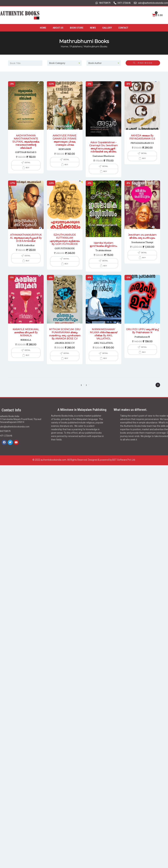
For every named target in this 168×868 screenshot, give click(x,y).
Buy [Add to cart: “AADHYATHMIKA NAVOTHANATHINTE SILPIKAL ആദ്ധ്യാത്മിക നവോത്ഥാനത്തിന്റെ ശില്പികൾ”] (27, 168)
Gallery (107, 27)
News (93, 27)
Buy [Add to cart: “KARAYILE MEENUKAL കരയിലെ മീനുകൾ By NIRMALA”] (27, 355)
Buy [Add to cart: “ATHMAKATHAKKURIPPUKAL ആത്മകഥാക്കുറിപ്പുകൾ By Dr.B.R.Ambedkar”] (27, 261)
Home (43, 27)
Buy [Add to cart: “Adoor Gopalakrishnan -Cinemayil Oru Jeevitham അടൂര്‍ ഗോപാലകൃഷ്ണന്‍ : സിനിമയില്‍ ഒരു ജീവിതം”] (105, 171)
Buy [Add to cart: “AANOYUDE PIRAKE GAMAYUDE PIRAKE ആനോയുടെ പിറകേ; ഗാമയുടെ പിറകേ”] (66, 165)
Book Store (77, 27)
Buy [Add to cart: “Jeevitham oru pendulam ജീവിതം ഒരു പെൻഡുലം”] (144, 258)
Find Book (143, 63)
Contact (123, 27)
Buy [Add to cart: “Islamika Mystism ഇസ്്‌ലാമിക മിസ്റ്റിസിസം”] (105, 266)
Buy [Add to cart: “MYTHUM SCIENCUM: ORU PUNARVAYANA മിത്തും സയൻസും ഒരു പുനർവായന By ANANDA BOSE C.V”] (66, 358)
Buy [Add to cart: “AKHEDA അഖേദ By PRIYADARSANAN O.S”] (144, 158)
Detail (27, 163)
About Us (58, 27)
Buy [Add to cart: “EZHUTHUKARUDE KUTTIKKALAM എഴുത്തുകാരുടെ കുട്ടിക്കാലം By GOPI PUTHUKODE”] (66, 264)
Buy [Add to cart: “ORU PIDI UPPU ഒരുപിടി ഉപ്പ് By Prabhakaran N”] (144, 352)
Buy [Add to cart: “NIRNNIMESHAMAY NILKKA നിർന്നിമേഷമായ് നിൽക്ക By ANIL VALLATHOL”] (105, 358)
